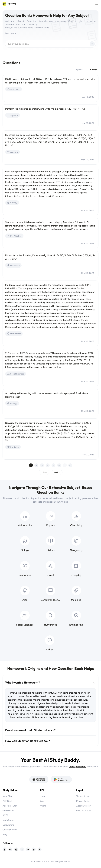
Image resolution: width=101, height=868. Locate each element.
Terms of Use (83, 796)
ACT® (5, 815)
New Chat (8, 796)
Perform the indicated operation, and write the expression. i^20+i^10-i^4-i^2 (45, 109)
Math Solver (9, 820)
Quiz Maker (8, 810)
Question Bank (10, 830)
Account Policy (83, 806)
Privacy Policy (83, 801)
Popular (79, 70)
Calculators (8, 825)
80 (70, 465)
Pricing (43, 806)
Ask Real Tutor (10, 806)
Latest (93, 70)
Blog (5, 834)
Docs (42, 801)
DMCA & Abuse (84, 810)
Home (42, 796)
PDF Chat (7, 801)
